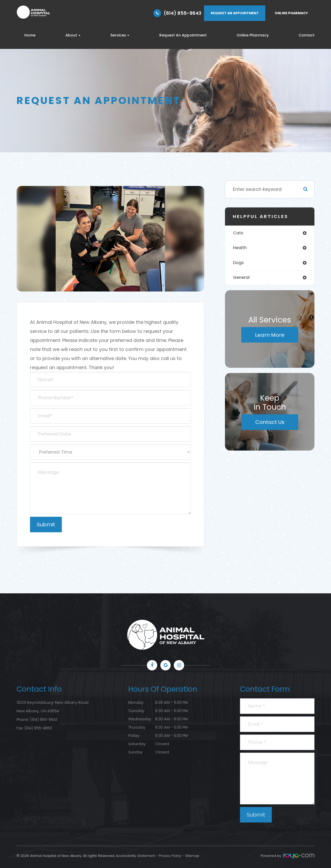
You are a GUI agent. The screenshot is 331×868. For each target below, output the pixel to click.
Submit (256, 815)
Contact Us (270, 424)
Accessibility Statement (135, 856)
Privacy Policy (170, 856)
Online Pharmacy (253, 35)
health (240, 248)
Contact (307, 35)
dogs (239, 263)
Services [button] (120, 35)
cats (239, 233)
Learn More (270, 336)
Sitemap (192, 856)
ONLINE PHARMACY (291, 13)
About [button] (73, 35)
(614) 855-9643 (183, 13)
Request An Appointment (183, 35)
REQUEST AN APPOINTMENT (235, 13)
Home (30, 35)
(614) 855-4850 (39, 727)
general (242, 279)
